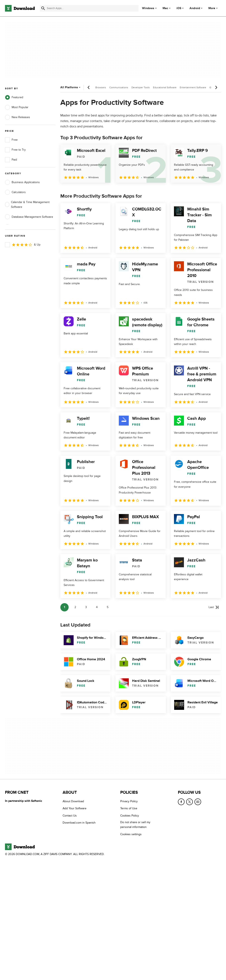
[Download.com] (20, 8)
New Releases (18, 117)
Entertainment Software (193, 87)
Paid (11, 160)
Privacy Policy (129, 801)
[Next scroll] (216, 87)
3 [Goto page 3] (86, 607)
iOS (179, 8)
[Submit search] (43, 8)
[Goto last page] (213, 607)
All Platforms (71, 87)
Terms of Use (129, 808)
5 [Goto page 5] (108, 607)
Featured (14, 97)
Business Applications (22, 182)
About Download (73, 801)
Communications (119, 87)
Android (195, 8)
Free (11, 140)
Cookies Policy (130, 816)
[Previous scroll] (89, 87)
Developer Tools (141, 87)
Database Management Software (29, 217)
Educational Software (165, 87)
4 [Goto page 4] (97, 607)
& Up (23, 245)
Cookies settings (131, 834)
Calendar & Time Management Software (27, 204)
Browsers (101, 87)
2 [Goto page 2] (75, 607)
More (213, 8)
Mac (165, 8)
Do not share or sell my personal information (135, 825)
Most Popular (17, 107)
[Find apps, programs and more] (89, 8)
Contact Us (70, 816)
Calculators (15, 192)
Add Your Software (75, 808)
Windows (148, 8)
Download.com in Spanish (79, 823)
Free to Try (15, 150)
